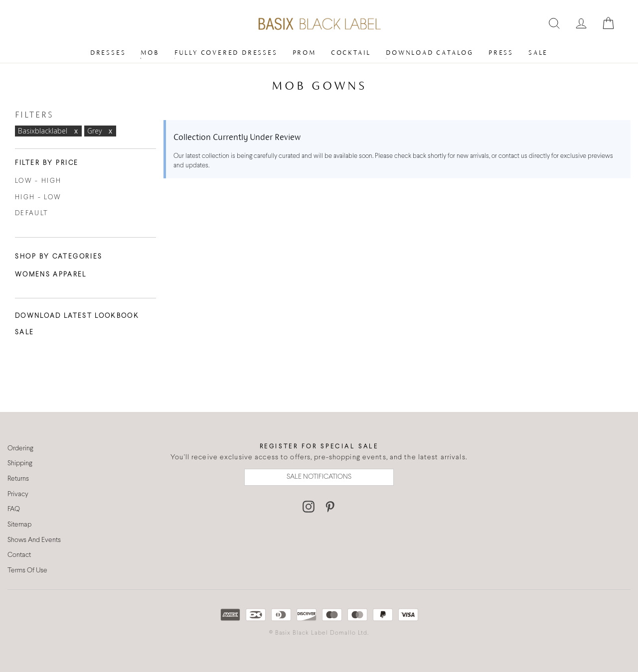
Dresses (108, 53)
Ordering (20, 449)
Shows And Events (34, 540)
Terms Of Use (27, 571)
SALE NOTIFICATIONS (319, 477)
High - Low (38, 198)
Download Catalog (430, 53)
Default (32, 214)
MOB (150, 53)
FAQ (14, 509)
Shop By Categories (59, 257)
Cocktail (351, 53)
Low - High (38, 181)
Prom (304, 53)
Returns (18, 479)
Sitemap (19, 525)
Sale (538, 53)
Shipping (20, 464)
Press (501, 53)
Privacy (18, 494)
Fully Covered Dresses (226, 53)
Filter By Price (47, 163)
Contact (19, 555)
